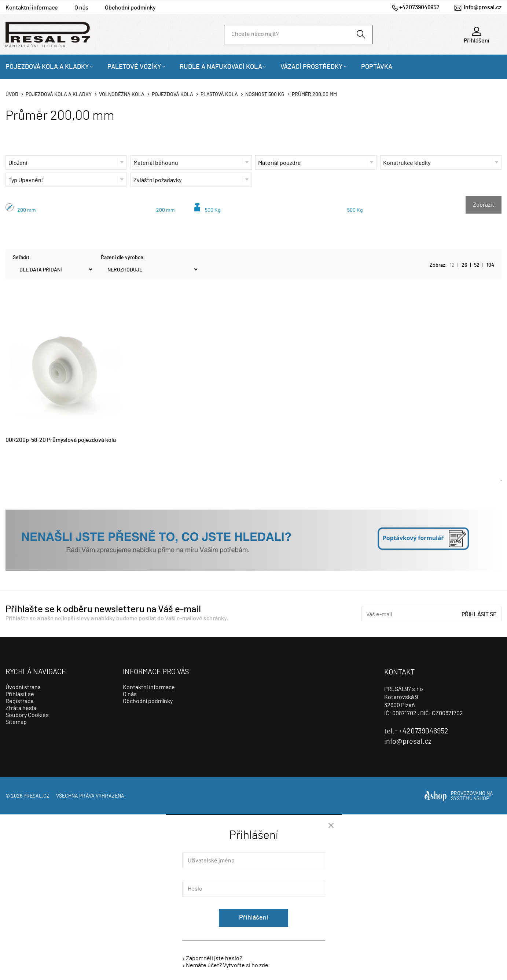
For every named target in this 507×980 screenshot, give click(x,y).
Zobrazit (484, 205)
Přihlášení (253, 918)
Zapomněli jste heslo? (214, 958)
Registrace (20, 701)
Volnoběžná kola (122, 95)
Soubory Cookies (27, 715)
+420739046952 (419, 7)
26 (464, 265)
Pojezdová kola (172, 95)
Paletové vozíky (134, 67)
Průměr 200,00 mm (314, 95)
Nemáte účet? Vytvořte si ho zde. (228, 965)
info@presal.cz (483, 7)
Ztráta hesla (21, 708)
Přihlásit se (479, 614)
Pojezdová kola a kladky (47, 67)
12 (452, 265)
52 (477, 265)
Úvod (12, 95)
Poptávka (377, 67)
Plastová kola (219, 95)
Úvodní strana (23, 687)
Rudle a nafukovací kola (221, 67)
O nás (81, 8)
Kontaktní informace (32, 8)
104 (490, 265)
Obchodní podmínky (130, 8)
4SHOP (482, 799)
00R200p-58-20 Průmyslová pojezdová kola (61, 440)
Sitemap (16, 722)
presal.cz (36, 796)
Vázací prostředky (312, 67)
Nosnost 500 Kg (265, 95)
